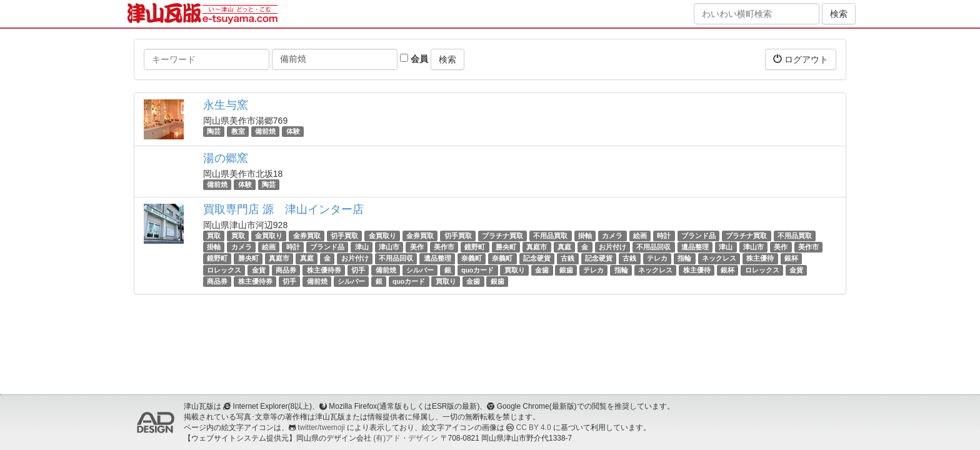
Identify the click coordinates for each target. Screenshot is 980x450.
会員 (414, 59)
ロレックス (224, 270)
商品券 (286, 270)
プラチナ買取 (502, 236)
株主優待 (760, 259)
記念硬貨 (537, 259)
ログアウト (801, 59)
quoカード (477, 270)
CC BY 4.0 (534, 427)
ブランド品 (698, 236)
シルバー (420, 270)
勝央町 (506, 247)
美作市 (444, 247)
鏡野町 (475, 247)
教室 (238, 131)
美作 (417, 247)
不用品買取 (550, 236)
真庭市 (537, 247)
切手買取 (344, 236)
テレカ (657, 259)
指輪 (684, 259)
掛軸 (585, 236)
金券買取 (307, 236)
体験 (293, 131)
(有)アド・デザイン (406, 438)
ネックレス (719, 259)
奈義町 (472, 259)
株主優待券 (324, 270)
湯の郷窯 (226, 158)
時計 (664, 236)
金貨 (259, 270)
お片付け (612, 247)
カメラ (612, 236)
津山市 (389, 247)
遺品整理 (695, 247)
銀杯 (791, 259)
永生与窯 (226, 105)
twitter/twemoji (321, 427)
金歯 (542, 270)
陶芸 (214, 131)
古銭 (567, 259)
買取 (214, 236)
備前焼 (265, 131)
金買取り (269, 236)
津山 (362, 247)
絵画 (640, 236)
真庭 (564, 247)
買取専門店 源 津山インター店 (283, 209)
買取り (515, 270)
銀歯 (566, 270)
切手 (358, 270)
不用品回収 (653, 247)
